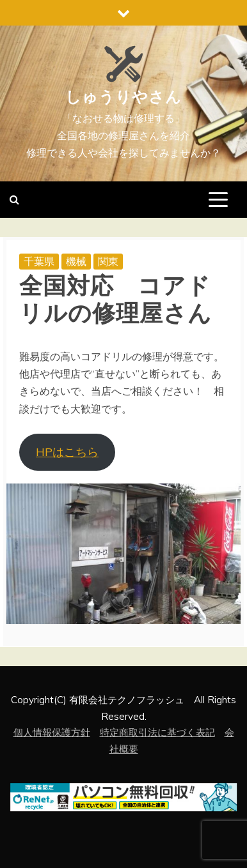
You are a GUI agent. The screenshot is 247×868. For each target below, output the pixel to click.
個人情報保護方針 (52, 732)
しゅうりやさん (124, 97)
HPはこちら (67, 452)
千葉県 (39, 261)
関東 (108, 261)
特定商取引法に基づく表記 (157, 732)
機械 (76, 261)
